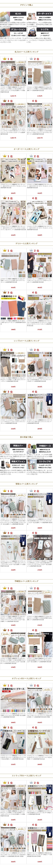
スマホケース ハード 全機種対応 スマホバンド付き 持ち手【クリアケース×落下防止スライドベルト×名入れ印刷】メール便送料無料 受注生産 (13, 757)
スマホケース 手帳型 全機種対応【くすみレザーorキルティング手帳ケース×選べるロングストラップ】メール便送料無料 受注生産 (13, 380)
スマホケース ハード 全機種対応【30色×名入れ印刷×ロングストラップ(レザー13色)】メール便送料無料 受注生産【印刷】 (39, 855)
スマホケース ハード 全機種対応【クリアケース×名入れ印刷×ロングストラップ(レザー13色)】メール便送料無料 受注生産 (40, 813)
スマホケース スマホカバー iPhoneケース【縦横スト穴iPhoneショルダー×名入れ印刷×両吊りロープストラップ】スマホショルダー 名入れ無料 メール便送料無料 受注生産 (40, 564)
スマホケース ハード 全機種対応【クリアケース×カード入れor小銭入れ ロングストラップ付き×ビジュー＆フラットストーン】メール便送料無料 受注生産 (40, 323)
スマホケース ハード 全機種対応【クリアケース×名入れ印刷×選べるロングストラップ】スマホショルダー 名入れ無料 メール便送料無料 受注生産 (40, 522)
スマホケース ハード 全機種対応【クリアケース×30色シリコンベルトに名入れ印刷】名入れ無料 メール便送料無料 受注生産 (13, 715)
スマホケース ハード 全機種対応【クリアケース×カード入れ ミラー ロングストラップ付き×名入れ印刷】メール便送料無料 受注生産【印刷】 (40, 715)
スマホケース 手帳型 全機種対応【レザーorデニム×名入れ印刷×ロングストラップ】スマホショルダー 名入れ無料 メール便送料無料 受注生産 (39, 660)
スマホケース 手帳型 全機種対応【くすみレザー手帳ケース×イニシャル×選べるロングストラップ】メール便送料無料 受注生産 (13, 280)
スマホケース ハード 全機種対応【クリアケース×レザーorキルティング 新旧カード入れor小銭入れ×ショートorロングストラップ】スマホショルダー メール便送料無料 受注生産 (40, 132)
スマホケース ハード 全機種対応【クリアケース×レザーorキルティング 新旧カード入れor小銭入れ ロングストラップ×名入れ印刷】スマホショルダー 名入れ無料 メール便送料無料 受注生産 (13, 522)
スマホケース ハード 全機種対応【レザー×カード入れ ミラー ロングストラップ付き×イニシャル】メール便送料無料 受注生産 (39, 280)
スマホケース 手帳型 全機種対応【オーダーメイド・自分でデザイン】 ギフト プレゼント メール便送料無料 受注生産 (40, 186)
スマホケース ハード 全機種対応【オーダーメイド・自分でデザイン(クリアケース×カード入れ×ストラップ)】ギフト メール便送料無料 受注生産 (13, 228)
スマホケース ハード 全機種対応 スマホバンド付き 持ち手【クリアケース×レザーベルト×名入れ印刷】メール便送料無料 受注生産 (40, 757)
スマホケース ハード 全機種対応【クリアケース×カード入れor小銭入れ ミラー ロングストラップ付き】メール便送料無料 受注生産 (40, 380)
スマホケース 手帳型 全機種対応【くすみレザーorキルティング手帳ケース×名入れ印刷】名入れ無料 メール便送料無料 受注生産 (40, 89)
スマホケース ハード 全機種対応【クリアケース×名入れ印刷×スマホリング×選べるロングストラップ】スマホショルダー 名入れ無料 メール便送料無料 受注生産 (13, 564)
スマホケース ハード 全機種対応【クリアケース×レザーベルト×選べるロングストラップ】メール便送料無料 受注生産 (40, 422)
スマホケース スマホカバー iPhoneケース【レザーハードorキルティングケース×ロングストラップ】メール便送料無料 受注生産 (13, 422)
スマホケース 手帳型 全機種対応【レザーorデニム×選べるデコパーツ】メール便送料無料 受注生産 (13, 322)
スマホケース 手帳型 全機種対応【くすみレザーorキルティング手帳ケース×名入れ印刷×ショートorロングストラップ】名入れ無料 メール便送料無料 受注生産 (13, 90)
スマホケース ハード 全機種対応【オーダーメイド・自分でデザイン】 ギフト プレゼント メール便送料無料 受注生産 (13, 186)
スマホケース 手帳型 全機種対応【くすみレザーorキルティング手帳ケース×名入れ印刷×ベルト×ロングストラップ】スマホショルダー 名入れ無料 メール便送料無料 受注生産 (13, 661)
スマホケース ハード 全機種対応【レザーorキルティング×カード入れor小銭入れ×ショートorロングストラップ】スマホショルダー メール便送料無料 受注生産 (13, 132)
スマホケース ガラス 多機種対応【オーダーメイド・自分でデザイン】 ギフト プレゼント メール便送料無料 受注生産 (40, 228)
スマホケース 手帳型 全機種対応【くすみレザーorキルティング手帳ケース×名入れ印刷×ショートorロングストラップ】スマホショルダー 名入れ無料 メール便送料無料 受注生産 (13, 619)
